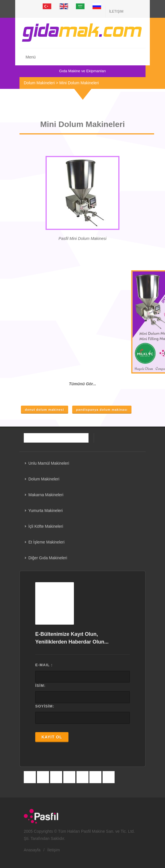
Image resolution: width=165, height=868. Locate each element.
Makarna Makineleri (46, 495)
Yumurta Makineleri (46, 511)
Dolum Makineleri (39, 83)
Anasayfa (32, 850)
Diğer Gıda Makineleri (48, 558)
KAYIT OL (52, 737)
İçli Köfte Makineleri (46, 526)
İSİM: (40, 686)
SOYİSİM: (45, 706)
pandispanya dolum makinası (102, 410)
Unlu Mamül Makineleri (49, 463)
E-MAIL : (44, 665)
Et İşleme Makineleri (46, 542)
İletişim (116, 11)
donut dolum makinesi (45, 410)
